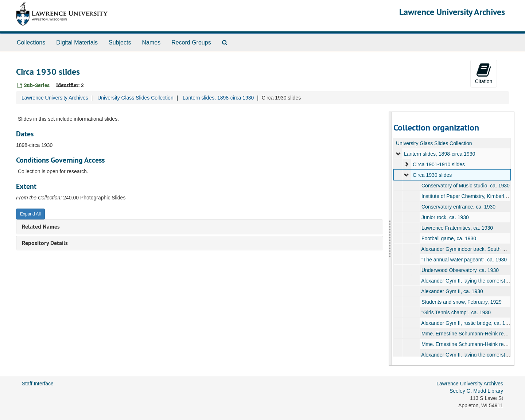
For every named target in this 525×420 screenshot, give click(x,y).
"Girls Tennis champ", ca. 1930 (456, 312)
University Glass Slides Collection (135, 98)
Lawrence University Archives (452, 12)
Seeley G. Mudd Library (476, 391)
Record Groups (191, 42)
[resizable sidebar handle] (390, 239)
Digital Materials (77, 42)
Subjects (120, 42)
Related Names (41, 227)
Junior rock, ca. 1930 (445, 217)
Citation (484, 73)
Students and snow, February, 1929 (461, 302)
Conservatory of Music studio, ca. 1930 (465, 186)
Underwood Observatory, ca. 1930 (460, 270)
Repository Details (45, 243)
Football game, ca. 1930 (448, 238)
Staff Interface (38, 384)
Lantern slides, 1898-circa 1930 (218, 98)
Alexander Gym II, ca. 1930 (452, 291)
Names (151, 42)
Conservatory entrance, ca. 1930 (458, 207)
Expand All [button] (30, 214)
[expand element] (398, 154)
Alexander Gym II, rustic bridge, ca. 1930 (467, 323)
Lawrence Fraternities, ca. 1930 (457, 228)
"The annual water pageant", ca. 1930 (464, 260)
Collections (31, 42)
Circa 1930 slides (432, 175)
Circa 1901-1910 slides (438, 164)
